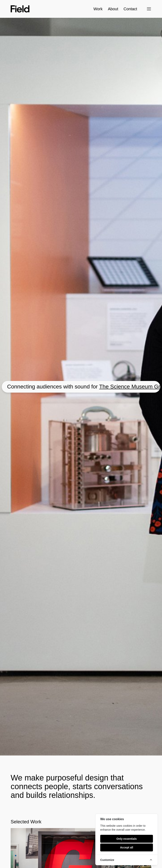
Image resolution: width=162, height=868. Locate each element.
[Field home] (20, 9)
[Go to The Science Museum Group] (81, 387)
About (113, 9)
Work (98, 9)
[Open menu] (149, 9)
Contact (126, 9)
